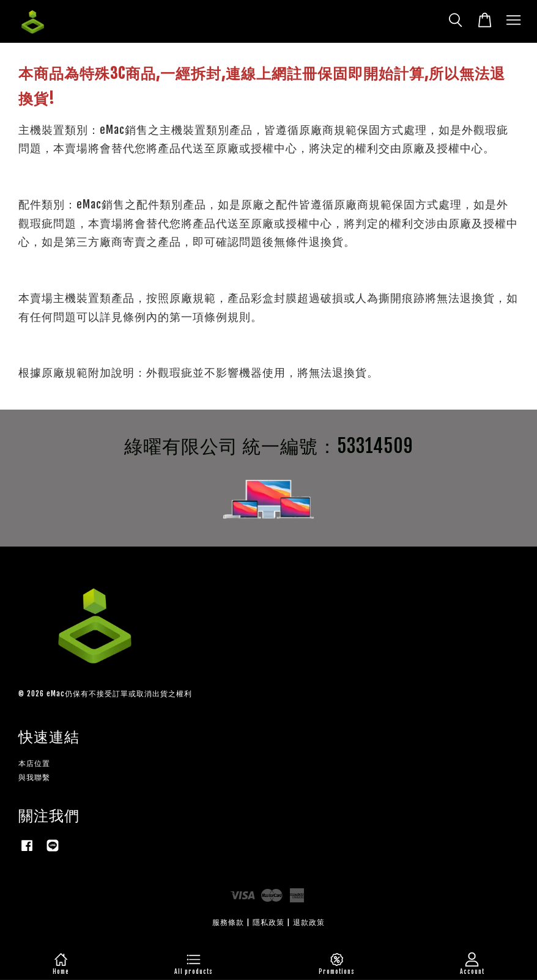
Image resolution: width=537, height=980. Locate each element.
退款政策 (309, 922)
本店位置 (34, 763)
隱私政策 (268, 922)
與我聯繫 (34, 777)
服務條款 (228, 922)
